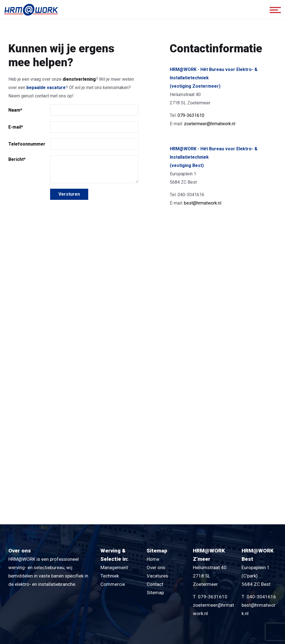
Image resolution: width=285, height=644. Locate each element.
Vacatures (157, 576)
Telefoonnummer (27, 144)
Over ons (156, 567)
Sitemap (155, 593)
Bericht (17, 159)
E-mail (16, 127)
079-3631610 (191, 115)
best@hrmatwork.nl (203, 203)
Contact (155, 584)
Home (153, 559)
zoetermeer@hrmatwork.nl (210, 124)
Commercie (113, 584)
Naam (15, 110)
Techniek (110, 576)
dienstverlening (79, 79)
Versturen (69, 194)
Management (114, 567)
